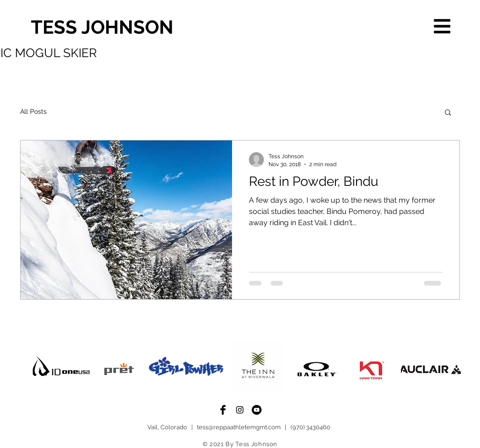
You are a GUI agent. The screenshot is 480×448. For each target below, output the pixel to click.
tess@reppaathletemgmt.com (239, 427)
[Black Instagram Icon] (240, 410)
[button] (442, 26)
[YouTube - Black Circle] (257, 410)
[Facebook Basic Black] (223, 410)
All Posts (33, 111)
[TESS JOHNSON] (163, 27)
